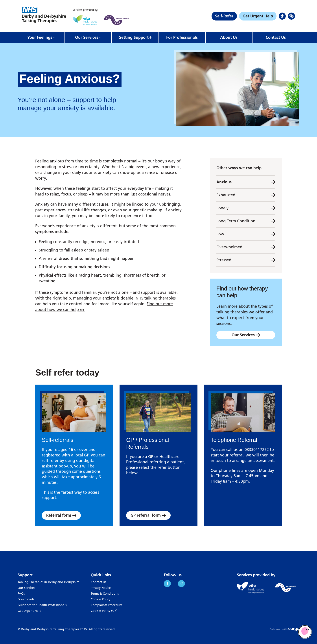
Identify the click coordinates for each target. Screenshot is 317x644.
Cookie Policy (100, 599)
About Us (229, 37)
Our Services (87, 37)
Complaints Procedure (107, 605)
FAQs (21, 594)
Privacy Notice (101, 588)
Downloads (26, 599)
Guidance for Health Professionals (42, 605)
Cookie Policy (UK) (104, 611)
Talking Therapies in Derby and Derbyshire (49, 582)
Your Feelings (40, 37)
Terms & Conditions (105, 594)
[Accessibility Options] (282, 16)
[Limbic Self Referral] (305, 632)
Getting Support (134, 37)
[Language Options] (291, 16)
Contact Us (276, 37)
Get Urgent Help (29, 611)
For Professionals (182, 37)
